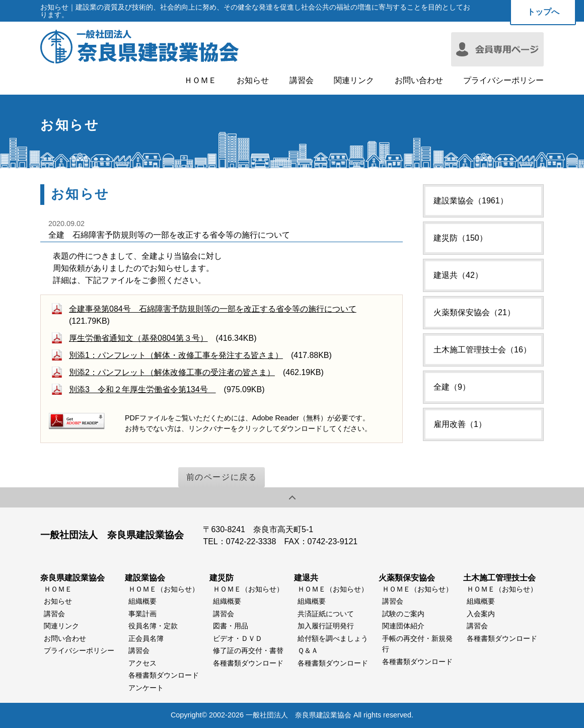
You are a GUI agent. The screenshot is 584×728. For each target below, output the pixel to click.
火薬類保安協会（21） (474, 312)
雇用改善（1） (460, 424)
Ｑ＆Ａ (308, 650)
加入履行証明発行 (326, 626)
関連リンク (354, 81)
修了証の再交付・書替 (248, 650)
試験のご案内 (403, 614)
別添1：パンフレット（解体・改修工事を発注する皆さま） (176, 355)
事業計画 (142, 614)
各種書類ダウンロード (164, 675)
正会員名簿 (146, 638)
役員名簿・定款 (153, 626)
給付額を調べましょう (333, 638)
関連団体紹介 (403, 626)
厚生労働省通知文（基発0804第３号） (138, 338)
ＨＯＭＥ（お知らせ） (164, 589)
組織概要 (142, 601)
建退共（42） (458, 275)
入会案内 (481, 614)
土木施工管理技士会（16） (482, 350)
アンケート (146, 688)
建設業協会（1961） (471, 201)
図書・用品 (231, 626)
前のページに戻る (222, 477)
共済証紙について (326, 614)
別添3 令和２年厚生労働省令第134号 (142, 389)
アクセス (142, 663)
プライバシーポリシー (503, 81)
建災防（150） (460, 238)
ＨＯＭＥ (200, 81)
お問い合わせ (419, 81)
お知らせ (253, 81)
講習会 (302, 81)
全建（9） (452, 387)
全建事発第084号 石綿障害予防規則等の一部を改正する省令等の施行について (213, 309)
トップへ (543, 12)
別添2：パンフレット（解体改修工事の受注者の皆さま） (172, 372)
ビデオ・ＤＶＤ (238, 638)
